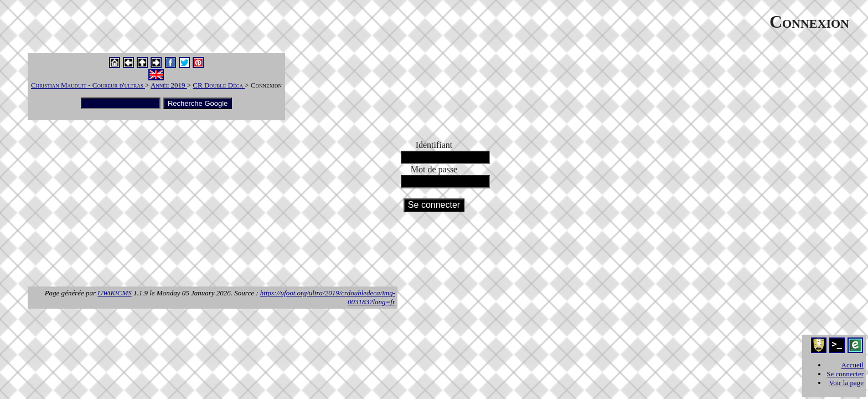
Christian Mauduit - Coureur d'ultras (88, 85)
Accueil (852, 365)
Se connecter (845, 374)
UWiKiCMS (114, 293)
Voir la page (846, 383)
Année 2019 (169, 85)
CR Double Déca (219, 85)
